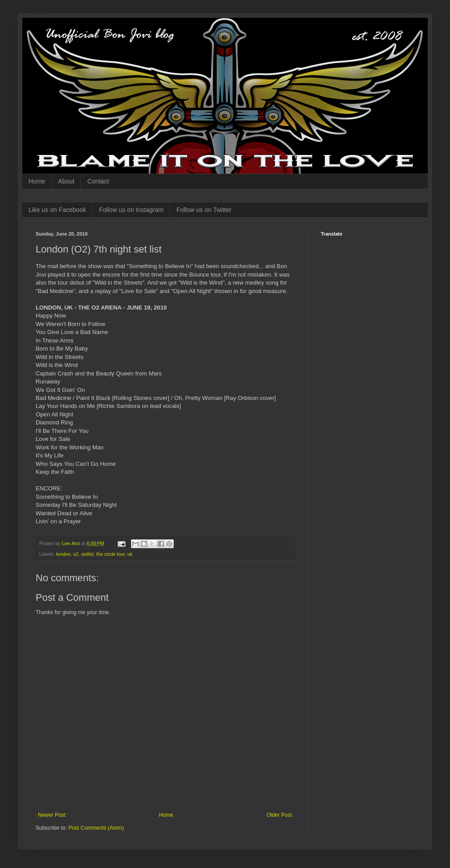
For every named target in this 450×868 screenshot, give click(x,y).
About (66, 181)
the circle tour (110, 554)
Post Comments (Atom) (96, 828)
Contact (98, 181)
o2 (76, 554)
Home (37, 181)
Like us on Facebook (57, 210)
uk (130, 554)
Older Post (279, 815)
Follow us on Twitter (204, 210)
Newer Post (52, 815)
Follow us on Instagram (131, 210)
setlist (87, 554)
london (63, 554)
